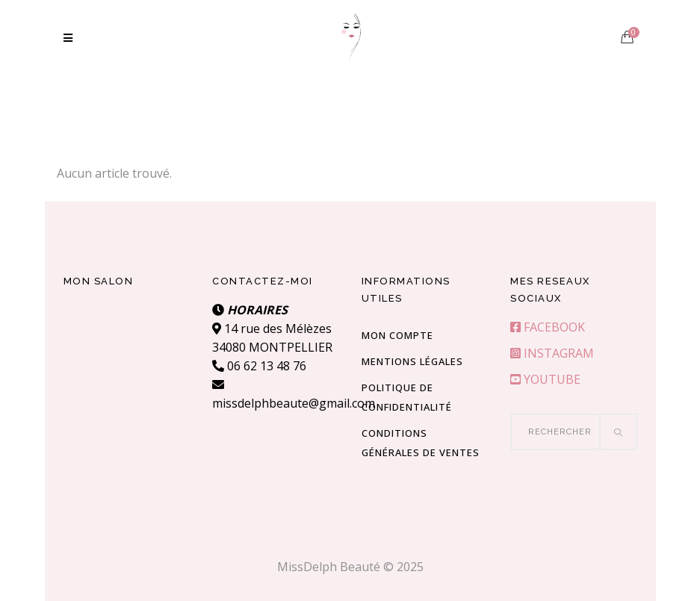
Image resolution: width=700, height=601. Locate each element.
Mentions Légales (412, 361)
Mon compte (397, 335)
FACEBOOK (548, 327)
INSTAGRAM (552, 353)
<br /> (127, 357)
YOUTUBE (545, 379)
